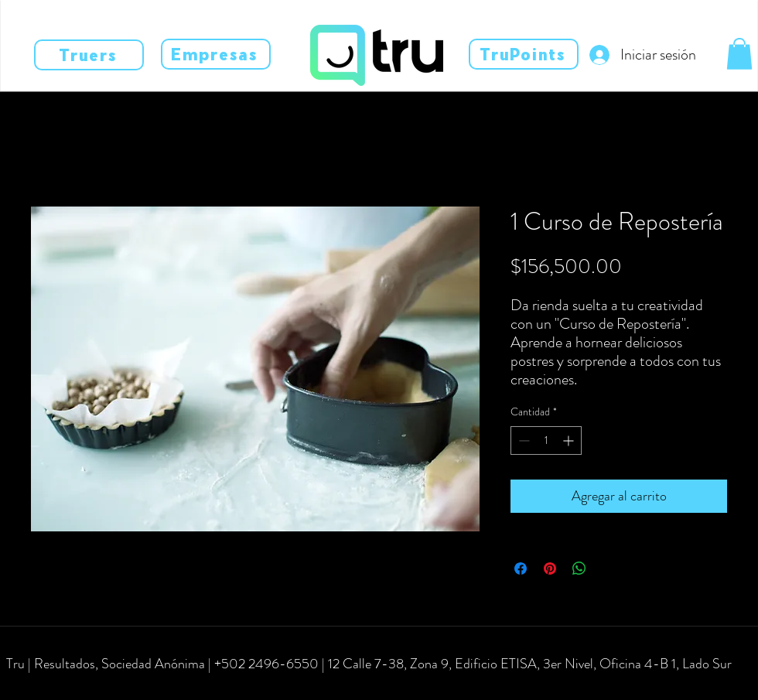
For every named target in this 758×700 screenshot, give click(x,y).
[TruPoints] (524, 54)
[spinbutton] (546, 440)
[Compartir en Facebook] (521, 569)
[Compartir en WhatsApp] (579, 569)
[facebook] (31, 686)
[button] (739, 54)
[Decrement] (522, 440)
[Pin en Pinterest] (550, 569)
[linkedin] (77, 686)
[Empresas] (216, 54)
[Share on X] (609, 569)
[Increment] (570, 440)
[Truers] (89, 55)
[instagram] (54, 686)
